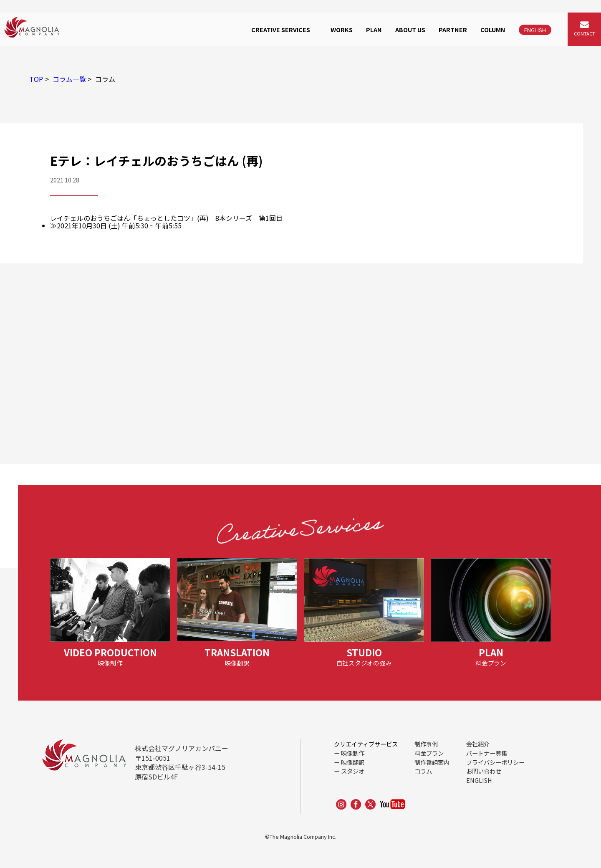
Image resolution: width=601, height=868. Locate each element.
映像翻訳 (353, 762)
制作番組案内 (432, 762)
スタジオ (353, 771)
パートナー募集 (487, 753)
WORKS (342, 29)
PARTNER (453, 29)
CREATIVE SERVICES (281, 29)
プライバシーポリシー (495, 762)
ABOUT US (410, 29)
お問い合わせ (484, 771)
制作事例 (426, 744)
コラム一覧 (69, 79)
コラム (423, 771)
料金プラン (429, 753)
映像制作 (353, 753)
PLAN (374, 29)
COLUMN (493, 29)
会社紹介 (478, 744)
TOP (36, 79)
